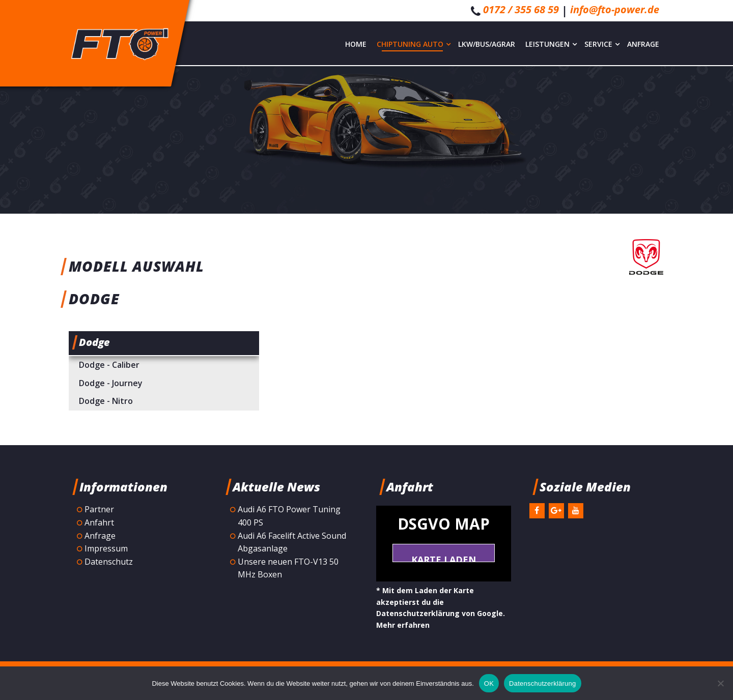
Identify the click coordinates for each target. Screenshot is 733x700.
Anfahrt (99, 522)
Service (602, 44)
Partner (99, 509)
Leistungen (551, 44)
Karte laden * (444, 558)
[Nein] (720, 683)
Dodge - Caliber (109, 365)
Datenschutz (109, 562)
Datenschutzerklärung (542, 683)
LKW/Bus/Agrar (487, 44)
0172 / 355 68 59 (521, 9)
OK (489, 683)
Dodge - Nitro (106, 401)
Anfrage (643, 44)
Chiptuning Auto (414, 44)
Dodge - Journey (111, 383)
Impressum (106, 548)
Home (356, 44)
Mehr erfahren (403, 625)
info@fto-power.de (615, 9)
